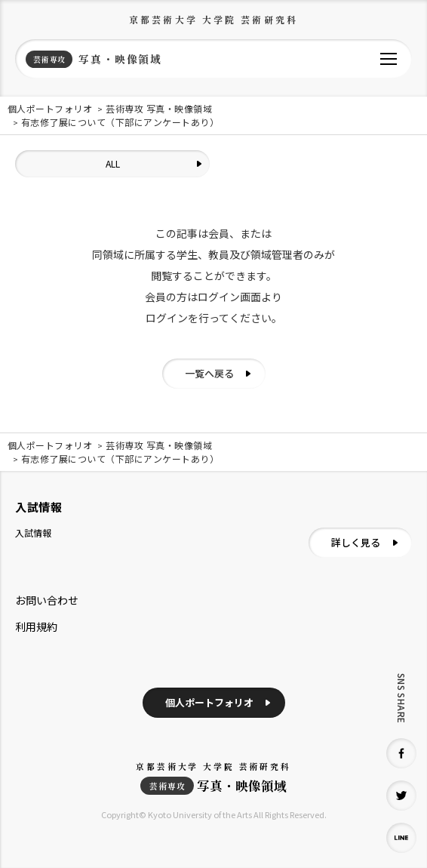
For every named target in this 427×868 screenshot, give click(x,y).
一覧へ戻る (209, 373)
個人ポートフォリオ (209, 702)
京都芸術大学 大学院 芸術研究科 (213, 19)
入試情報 (33, 532)
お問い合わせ (47, 600)
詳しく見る (356, 542)
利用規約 (36, 626)
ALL (113, 163)
